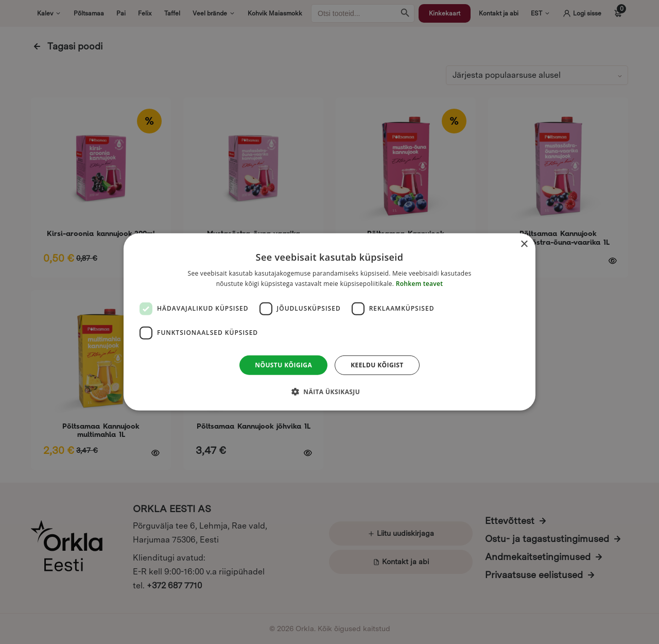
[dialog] (329, 322)
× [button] (524, 244)
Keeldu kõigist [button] (377, 365)
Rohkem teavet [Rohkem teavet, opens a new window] (420, 284)
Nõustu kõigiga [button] (283, 365)
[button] (329, 392)
